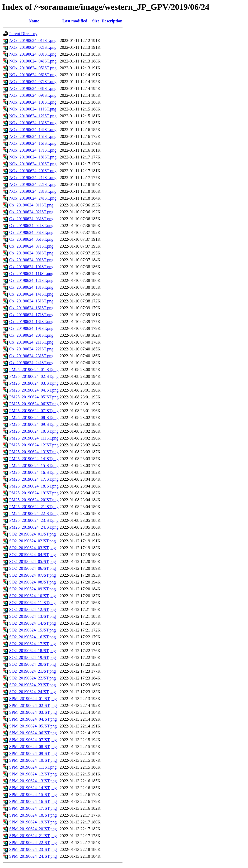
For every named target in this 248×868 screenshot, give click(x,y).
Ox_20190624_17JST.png (31, 315)
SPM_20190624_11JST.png (33, 767)
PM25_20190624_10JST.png (34, 431)
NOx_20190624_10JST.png (33, 102)
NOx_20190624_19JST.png (33, 164)
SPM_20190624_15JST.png (33, 795)
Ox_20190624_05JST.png (31, 232)
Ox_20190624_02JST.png (31, 212)
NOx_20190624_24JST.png (33, 198)
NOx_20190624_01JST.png (33, 40)
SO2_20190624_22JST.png (32, 678)
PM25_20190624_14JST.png (34, 459)
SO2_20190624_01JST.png (32, 534)
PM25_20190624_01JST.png (34, 370)
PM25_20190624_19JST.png (34, 493)
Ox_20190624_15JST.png (31, 301)
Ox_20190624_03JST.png (31, 219)
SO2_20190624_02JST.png (32, 541)
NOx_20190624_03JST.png (33, 54)
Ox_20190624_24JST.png (31, 363)
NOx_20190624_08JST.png (33, 88)
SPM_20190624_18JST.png (33, 815)
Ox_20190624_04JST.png (31, 226)
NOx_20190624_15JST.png (33, 136)
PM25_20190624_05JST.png (34, 397)
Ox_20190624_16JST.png (31, 308)
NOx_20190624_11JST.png (33, 109)
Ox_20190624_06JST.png (31, 239)
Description (112, 21)
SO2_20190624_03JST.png (32, 548)
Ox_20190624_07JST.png (31, 246)
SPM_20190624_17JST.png (33, 808)
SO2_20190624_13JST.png (32, 616)
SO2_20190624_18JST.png (32, 651)
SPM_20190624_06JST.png (33, 733)
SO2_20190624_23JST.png (32, 685)
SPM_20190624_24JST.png (33, 856)
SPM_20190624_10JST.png (33, 760)
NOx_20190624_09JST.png (33, 95)
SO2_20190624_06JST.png (32, 568)
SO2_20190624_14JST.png (32, 623)
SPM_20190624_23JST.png (33, 849)
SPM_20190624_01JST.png (33, 699)
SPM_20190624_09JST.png (33, 753)
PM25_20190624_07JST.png (34, 411)
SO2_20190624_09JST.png (32, 589)
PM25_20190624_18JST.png (34, 486)
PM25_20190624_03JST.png (34, 383)
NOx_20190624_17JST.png (33, 150)
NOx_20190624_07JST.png (33, 82)
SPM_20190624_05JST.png (33, 726)
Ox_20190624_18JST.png (31, 322)
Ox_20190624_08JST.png (31, 253)
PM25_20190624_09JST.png (34, 424)
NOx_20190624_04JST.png (33, 61)
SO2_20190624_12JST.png (32, 609)
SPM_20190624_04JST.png (33, 719)
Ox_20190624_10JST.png (31, 267)
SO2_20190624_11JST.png (32, 603)
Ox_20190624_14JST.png (31, 294)
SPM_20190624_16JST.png (33, 801)
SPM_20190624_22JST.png (33, 843)
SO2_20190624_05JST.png (32, 561)
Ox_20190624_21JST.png (31, 342)
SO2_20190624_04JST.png (32, 555)
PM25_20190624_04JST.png (34, 390)
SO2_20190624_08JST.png (32, 582)
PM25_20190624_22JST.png (34, 513)
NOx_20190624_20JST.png (33, 171)
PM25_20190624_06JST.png (34, 404)
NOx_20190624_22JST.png (33, 184)
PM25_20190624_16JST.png (34, 472)
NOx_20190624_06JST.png (33, 75)
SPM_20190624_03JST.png (33, 712)
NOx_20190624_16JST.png (33, 143)
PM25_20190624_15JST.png (34, 466)
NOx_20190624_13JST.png (33, 123)
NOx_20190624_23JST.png (33, 191)
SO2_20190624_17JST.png (32, 644)
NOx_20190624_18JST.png (33, 157)
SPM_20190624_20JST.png (33, 829)
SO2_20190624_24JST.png (32, 692)
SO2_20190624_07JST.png (32, 575)
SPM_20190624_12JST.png (33, 774)
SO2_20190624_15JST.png (32, 630)
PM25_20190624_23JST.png (34, 520)
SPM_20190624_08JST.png (33, 747)
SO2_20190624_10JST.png (32, 596)
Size (96, 21)
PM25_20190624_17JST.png (34, 479)
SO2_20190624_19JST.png (32, 657)
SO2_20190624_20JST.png (32, 664)
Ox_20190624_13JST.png (31, 287)
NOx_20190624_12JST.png (33, 116)
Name (34, 21)
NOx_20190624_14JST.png (33, 130)
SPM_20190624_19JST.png (33, 822)
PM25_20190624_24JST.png (34, 527)
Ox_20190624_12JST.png (31, 280)
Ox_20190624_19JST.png (31, 328)
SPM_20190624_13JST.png (33, 781)
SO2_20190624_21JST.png (32, 671)
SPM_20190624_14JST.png (33, 788)
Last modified (75, 21)
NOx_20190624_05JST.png (33, 68)
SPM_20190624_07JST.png (33, 740)
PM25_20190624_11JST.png (34, 438)
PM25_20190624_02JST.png (34, 376)
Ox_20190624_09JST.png (31, 260)
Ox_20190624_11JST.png (31, 274)
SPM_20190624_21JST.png (33, 836)
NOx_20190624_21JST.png (33, 178)
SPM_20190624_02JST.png (33, 705)
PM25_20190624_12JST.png (34, 445)
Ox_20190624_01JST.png (31, 205)
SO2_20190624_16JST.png (32, 637)
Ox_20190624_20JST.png (31, 335)
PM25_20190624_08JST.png (34, 418)
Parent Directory (23, 34)
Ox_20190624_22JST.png (31, 349)
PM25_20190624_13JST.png (34, 452)
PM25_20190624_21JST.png (34, 507)
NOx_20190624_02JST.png (33, 47)
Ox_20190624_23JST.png (31, 356)
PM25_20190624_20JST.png (34, 500)
